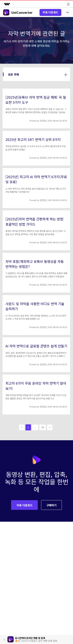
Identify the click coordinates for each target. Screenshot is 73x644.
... (35, 427)
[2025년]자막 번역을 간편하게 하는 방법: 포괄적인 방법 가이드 (35, 221)
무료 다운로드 (50, 12)
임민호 (43, 121)
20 (43, 427)
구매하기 (51, 505)
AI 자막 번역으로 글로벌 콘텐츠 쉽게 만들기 (36, 346)
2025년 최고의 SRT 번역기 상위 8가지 (33, 139)
